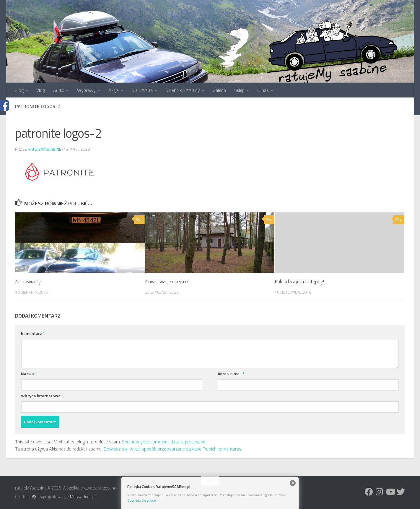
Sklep (239, 90)
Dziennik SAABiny (183, 90)
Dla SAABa (142, 90)
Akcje (114, 90)
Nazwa (29, 374)
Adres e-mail (231, 374)
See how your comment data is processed (164, 442)
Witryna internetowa (41, 396)
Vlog (41, 90)
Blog (19, 90)
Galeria (219, 90)
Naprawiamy (28, 282)
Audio (59, 90)
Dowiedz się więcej (142, 500)
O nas (263, 90)
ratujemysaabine (44, 149)
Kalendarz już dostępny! (299, 282)
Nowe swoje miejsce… (168, 282)
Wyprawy (86, 90)
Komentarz (33, 333)
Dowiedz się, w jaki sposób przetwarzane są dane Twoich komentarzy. (173, 449)
